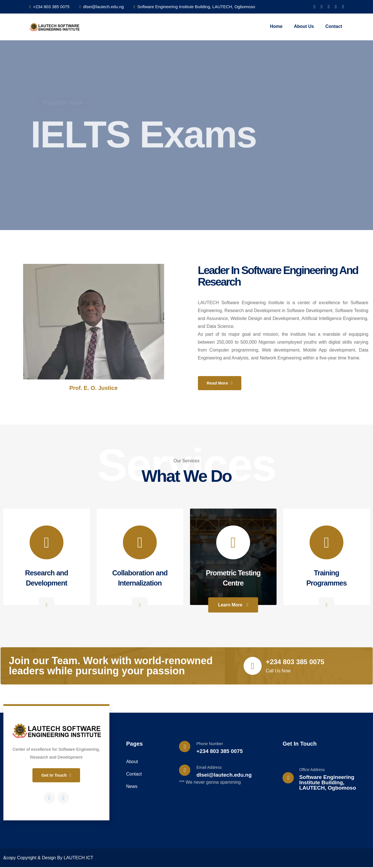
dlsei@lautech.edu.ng (101, 7)
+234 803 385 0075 (49, 7)
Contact (334, 26)
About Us (304, 26)
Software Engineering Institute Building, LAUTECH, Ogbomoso (194, 7)
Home (276, 26)
